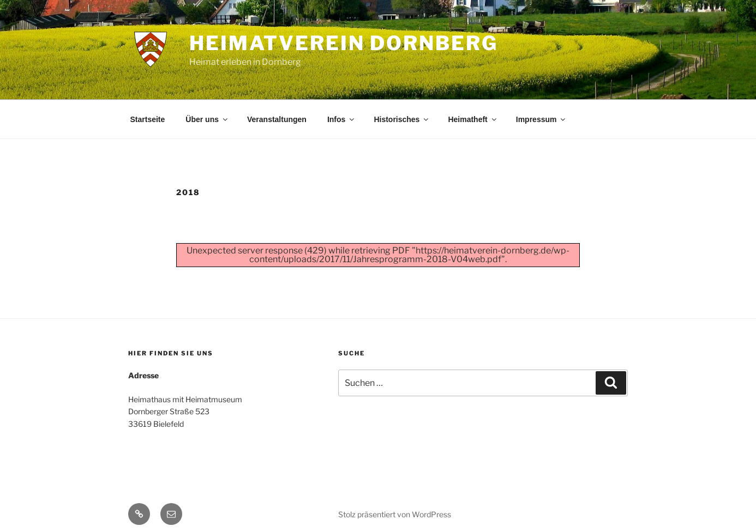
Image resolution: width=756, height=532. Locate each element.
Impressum (542, 119)
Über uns (207, 119)
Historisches (402, 119)
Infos (341, 119)
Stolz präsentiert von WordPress (395, 514)
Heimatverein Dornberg (343, 43)
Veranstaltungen (277, 119)
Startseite (148, 119)
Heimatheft (473, 119)
